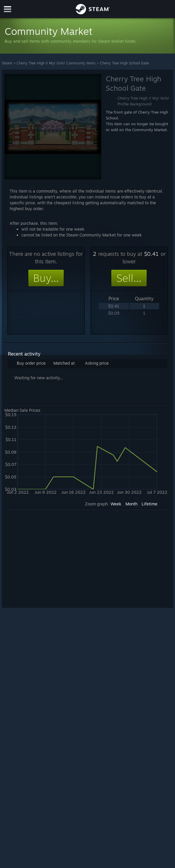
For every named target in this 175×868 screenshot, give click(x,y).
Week (116, 504)
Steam (7, 63)
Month (131, 504)
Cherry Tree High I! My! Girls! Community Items (56, 63)
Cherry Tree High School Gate (124, 63)
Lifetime (149, 504)
